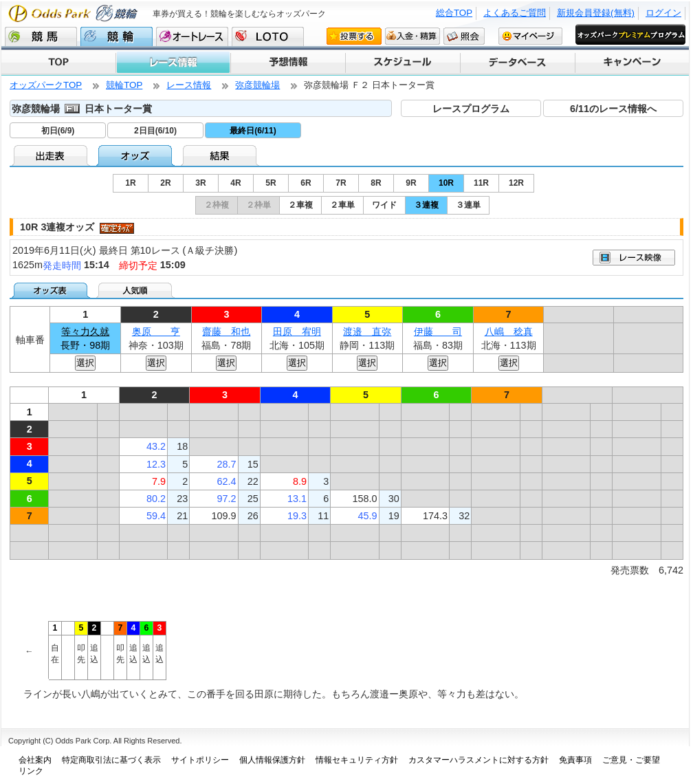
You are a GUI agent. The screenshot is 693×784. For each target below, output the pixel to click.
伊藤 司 (438, 331)
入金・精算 (412, 36)
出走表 (52, 155)
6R (306, 183)
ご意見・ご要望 (631, 760)
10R (446, 183)
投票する (354, 36)
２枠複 (217, 205)
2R (165, 183)
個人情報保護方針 (272, 760)
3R (200, 183)
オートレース (192, 36)
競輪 (117, 36)
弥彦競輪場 (257, 85)
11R (481, 183)
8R (376, 183)
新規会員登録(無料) (596, 13)
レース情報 (173, 63)
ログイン (663, 13)
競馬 (41, 36)
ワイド (384, 205)
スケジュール (402, 63)
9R (411, 183)
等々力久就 (85, 331)
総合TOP (454, 13)
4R (235, 183)
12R (516, 183)
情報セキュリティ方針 (357, 760)
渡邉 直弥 (367, 331)
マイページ (530, 36)
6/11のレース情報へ (613, 109)
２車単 (342, 205)
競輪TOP (124, 85)
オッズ (136, 155)
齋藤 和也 (226, 331)
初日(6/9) (58, 131)
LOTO (268, 36)
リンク (31, 771)
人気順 (136, 290)
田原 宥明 (297, 331)
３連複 (426, 205)
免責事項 (575, 760)
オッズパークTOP (46, 85)
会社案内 (35, 760)
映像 (634, 258)
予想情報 (287, 63)
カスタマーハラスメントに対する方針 (478, 760)
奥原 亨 (156, 331)
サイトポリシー (200, 760)
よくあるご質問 (515, 13)
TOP (58, 63)
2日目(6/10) (155, 131)
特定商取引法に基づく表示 (111, 760)
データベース (517, 63)
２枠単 (258, 205)
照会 (464, 36)
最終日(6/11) (253, 131)
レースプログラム (471, 109)
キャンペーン (631, 63)
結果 (221, 155)
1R (130, 183)
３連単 (468, 205)
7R (341, 183)
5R (271, 183)
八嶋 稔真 (509, 331)
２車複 (300, 205)
